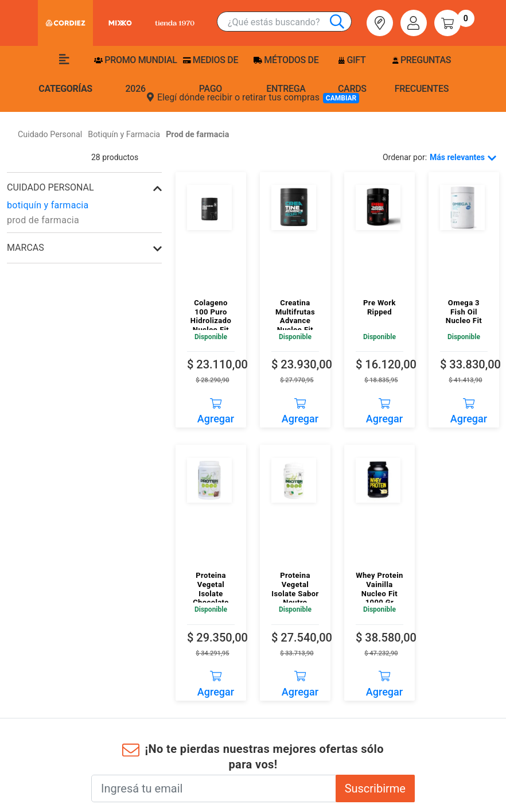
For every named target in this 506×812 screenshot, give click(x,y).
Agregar (216, 407)
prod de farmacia (43, 220)
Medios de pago (211, 74)
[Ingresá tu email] (214, 788)
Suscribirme (375, 788)
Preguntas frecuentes (422, 74)
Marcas (26, 248)
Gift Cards (352, 74)
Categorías (65, 74)
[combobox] (289, 22)
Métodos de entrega (286, 74)
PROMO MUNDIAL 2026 (136, 74)
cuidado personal (50, 187)
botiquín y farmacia (48, 205)
